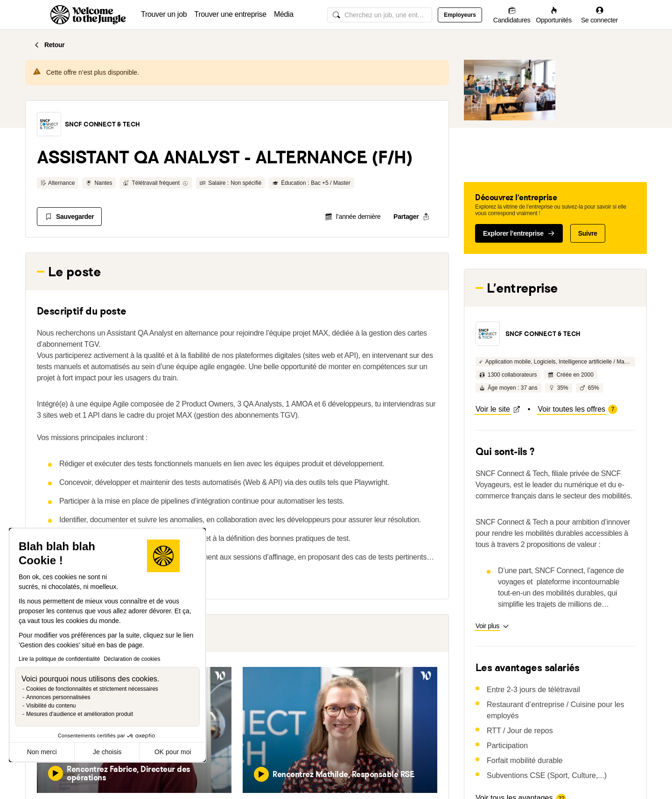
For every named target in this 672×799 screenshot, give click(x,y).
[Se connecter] (599, 15)
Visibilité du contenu (51, 706)
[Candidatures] (512, 15)
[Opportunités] (554, 15)
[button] (49, 124)
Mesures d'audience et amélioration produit (80, 714)
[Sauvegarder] (69, 217)
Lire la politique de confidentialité (59, 659)
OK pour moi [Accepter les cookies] (173, 752)
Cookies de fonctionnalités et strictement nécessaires (92, 689)
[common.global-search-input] (380, 15)
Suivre (588, 233)
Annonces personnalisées (58, 697)
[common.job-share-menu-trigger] (411, 217)
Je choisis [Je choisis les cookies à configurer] (107, 752)
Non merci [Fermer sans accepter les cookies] (42, 752)
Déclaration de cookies (132, 659)
